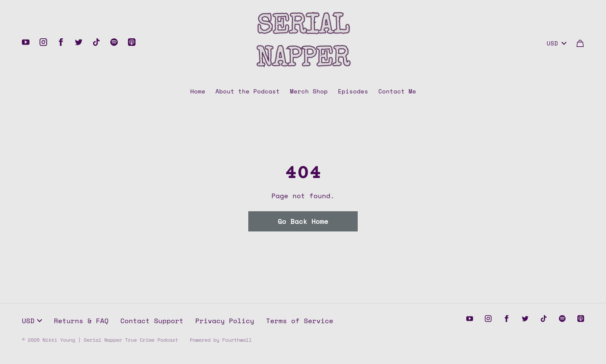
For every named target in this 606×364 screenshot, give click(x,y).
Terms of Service (300, 321)
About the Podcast (248, 91)
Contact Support (152, 321)
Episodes (353, 91)
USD (557, 43)
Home (198, 91)
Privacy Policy (225, 321)
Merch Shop (309, 91)
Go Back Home (303, 221)
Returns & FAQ (81, 321)
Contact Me (397, 91)
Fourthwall (237, 340)
